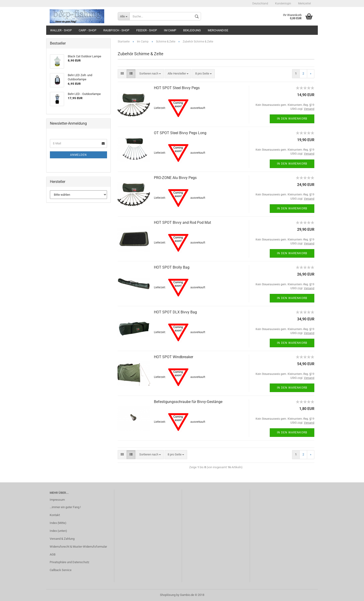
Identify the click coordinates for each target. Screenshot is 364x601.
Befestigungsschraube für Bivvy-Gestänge (188, 402)
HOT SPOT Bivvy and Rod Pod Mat (182, 223)
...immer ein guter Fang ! (65, 507)
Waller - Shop (61, 30)
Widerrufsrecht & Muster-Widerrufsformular (78, 547)
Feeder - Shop (147, 30)
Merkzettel (304, 3)
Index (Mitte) (58, 523)
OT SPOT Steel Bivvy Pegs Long (180, 133)
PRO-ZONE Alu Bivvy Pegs (175, 178)
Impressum (57, 500)
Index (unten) (58, 531)
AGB (53, 554)
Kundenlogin (283, 3)
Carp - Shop (88, 30)
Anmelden (78, 155)
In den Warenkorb (292, 119)
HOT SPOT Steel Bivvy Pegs (177, 88)
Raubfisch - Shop (116, 30)
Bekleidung (192, 30)
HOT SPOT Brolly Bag (172, 267)
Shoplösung (168, 595)
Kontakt (55, 515)
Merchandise (218, 30)
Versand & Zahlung (62, 539)
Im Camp (170, 30)
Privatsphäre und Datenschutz (69, 562)
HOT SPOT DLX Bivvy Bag (175, 312)
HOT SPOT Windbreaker (174, 357)
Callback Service (61, 570)
